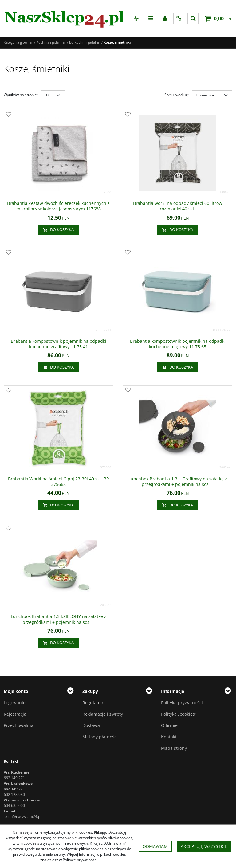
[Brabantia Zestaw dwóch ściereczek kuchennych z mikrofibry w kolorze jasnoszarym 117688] (58, 206)
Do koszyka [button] (58, 230)
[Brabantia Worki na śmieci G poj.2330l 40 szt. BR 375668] (58, 482)
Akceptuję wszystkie (204, 846)
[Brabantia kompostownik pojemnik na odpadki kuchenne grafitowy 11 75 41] (58, 344)
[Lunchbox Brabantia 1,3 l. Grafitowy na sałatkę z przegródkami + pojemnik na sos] (178, 482)
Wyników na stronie (21, 95)
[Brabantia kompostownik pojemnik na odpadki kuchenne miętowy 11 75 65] (178, 344)
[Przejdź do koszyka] (222, 18)
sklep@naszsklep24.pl (22, 817)
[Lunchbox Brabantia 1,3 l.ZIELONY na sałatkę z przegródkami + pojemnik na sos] (58, 619)
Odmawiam (155, 846)
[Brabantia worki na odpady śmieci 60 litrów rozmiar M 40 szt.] (178, 206)
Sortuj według (177, 95)
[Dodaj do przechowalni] (9, 115)
